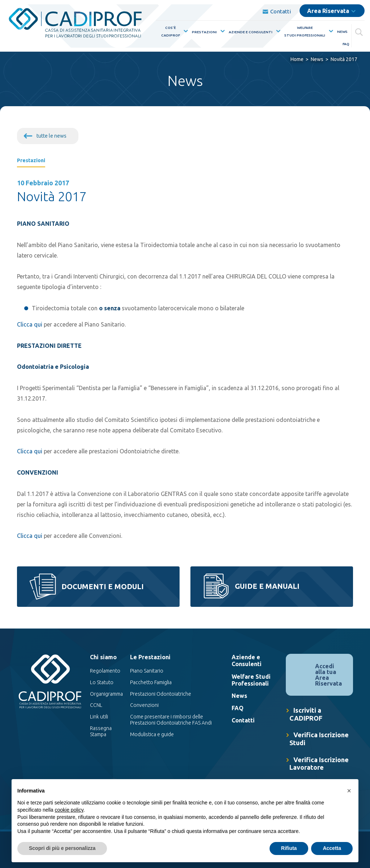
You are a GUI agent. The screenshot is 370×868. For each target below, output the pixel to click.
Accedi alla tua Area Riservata (328, 675)
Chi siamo (103, 657)
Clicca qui (30, 324)
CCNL (96, 705)
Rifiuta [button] (289, 848)
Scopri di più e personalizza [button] (62, 848)
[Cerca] (360, 31)
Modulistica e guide (152, 734)
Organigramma (106, 694)
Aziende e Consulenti (251, 32)
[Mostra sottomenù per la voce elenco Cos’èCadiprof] (184, 31)
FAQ (346, 44)
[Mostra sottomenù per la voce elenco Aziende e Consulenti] (277, 31)
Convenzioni (144, 705)
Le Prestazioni (150, 657)
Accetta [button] (332, 848)
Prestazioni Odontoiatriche (161, 694)
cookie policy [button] (69, 810)
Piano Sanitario (147, 671)
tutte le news (51, 136)
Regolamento (105, 671)
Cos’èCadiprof (171, 31)
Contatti (277, 11)
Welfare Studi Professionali (251, 680)
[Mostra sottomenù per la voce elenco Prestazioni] (221, 31)
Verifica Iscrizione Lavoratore (319, 764)
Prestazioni (204, 32)
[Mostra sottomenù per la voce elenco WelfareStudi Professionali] (330, 31)
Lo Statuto (102, 682)
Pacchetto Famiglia (151, 682)
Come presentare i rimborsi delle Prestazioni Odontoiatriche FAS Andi (171, 720)
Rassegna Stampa (101, 731)
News (342, 32)
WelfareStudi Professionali (305, 31)
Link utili (99, 717)
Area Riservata (328, 11)
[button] (349, 791)
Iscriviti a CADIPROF (306, 714)
